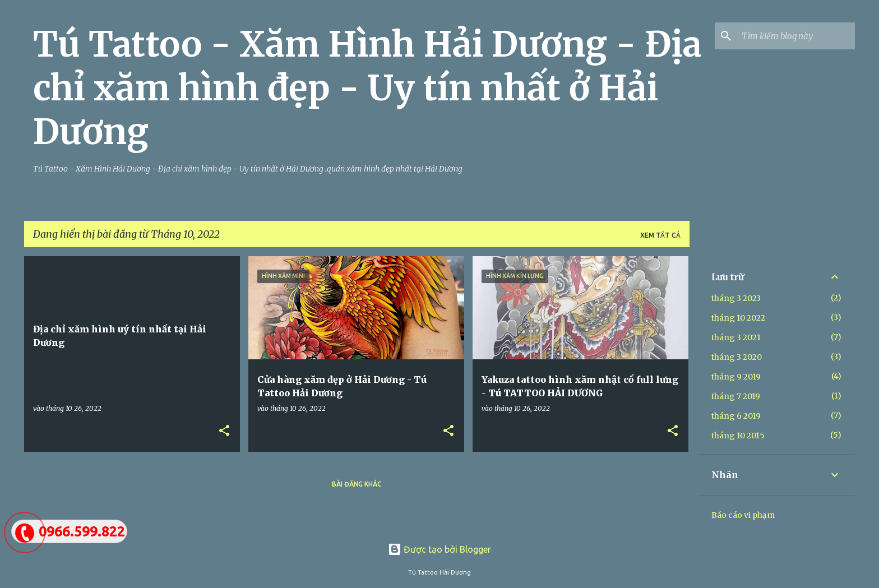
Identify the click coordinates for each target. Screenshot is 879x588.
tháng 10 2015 (738, 436)
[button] (224, 431)
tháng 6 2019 (736, 416)
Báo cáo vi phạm (743, 515)
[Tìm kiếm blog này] (796, 36)
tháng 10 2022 (738, 318)
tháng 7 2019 (736, 396)
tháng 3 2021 (736, 337)
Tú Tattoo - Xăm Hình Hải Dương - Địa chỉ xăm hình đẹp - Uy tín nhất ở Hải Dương (367, 88)
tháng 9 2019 (736, 377)
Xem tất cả (660, 235)
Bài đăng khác (357, 484)
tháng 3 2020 (737, 357)
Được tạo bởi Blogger (439, 549)
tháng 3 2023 (736, 298)
